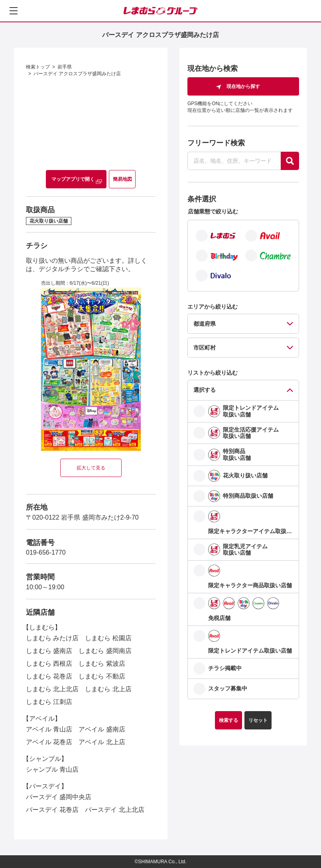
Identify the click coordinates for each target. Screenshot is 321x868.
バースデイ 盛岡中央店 (59, 797)
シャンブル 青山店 (52, 769)
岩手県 (65, 67)
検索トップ (38, 67)
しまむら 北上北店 (52, 689)
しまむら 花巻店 (49, 676)
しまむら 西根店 (49, 664)
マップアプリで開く (73, 179)
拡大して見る (91, 468)
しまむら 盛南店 (49, 651)
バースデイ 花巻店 (52, 810)
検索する (228, 720)
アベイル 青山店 (49, 729)
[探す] (290, 161)
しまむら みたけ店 (52, 638)
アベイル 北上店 (102, 742)
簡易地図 (122, 179)
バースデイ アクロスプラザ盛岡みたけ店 (77, 74)
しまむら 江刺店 (49, 702)
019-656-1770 (46, 552)
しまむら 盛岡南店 (105, 651)
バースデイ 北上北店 (114, 810)
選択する (205, 390)
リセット (258, 720)
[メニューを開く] (14, 11)
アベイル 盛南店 (102, 729)
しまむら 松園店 (108, 638)
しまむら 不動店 (102, 676)
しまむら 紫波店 (102, 664)
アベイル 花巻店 (49, 742)
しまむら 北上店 (108, 689)
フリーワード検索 (216, 143)
